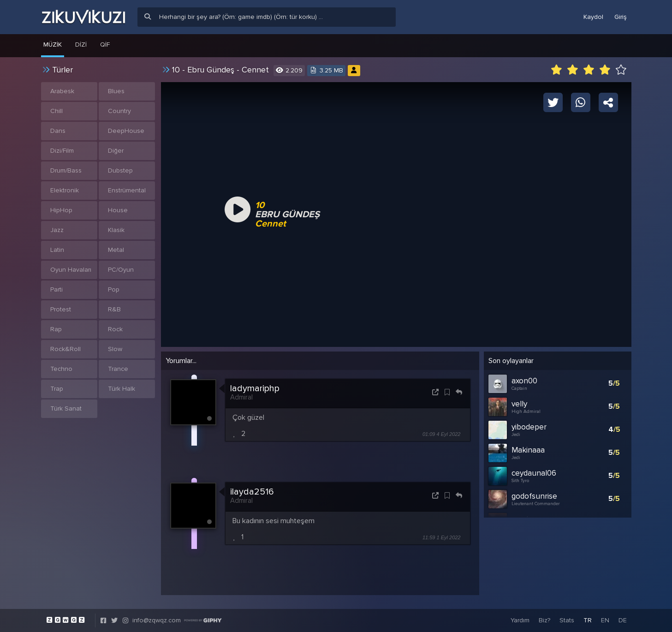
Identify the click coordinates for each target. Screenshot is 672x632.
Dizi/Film (62, 151)
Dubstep (120, 170)
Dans (58, 131)
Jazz (57, 230)
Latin (57, 250)
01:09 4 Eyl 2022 (442, 434)
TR (588, 620)
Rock (115, 329)
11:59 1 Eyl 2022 (442, 537)
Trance (118, 369)
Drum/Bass (66, 170)
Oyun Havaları (71, 270)
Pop (114, 289)
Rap (56, 329)
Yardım (520, 620)
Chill (56, 111)
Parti (56, 289)
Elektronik (65, 190)
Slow (115, 349)
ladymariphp (255, 388)
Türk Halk (122, 389)
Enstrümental (127, 190)
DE (623, 620)
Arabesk (62, 91)
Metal (116, 250)
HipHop (61, 210)
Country (119, 111)
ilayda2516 (252, 492)
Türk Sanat (66, 408)
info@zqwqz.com (157, 620)
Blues (116, 91)
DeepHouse (126, 131)
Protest (61, 309)
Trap (57, 389)
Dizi (81, 45)
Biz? (544, 620)
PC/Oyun (121, 270)
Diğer (116, 151)
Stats (567, 620)
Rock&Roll (65, 349)
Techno (61, 369)
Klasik (116, 230)
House (118, 210)
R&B (114, 309)
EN (605, 620)
